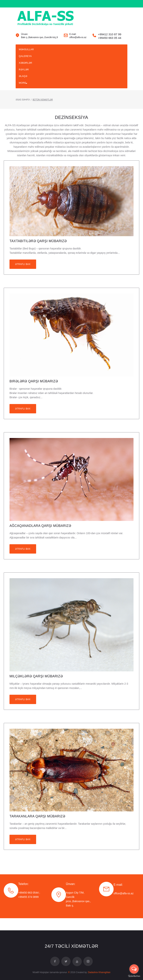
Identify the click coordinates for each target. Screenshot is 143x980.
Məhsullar (27, 57)
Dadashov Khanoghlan (99, 973)
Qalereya (26, 64)
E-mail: (118, 897)
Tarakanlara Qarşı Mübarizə (37, 828)
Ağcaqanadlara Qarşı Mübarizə (40, 538)
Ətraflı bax (23, 276)
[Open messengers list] (134, 969)
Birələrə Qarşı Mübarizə (34, 393)
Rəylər (24, 79)
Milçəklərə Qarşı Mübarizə (36, 689)
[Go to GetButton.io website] (134, 976)
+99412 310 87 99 (110, 41)
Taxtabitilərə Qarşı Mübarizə (38, 253)
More (23, 94)
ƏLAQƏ (23, 87)
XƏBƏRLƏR (26, 72)
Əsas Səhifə (23, 112)
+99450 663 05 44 (110, 45)
